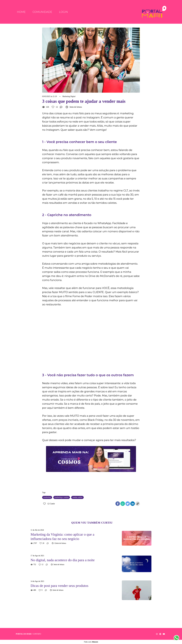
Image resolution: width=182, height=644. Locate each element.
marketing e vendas (62, 497)
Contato (37, 634)
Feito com (91, 642)
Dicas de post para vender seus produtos (59, 586)
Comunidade (42, 12)
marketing (47, 497)
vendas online (77, 497)
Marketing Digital (69, 96)
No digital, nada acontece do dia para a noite (63, 560)
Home (21, 12)
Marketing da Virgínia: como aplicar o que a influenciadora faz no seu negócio (62, 537)
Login (63, 12)
